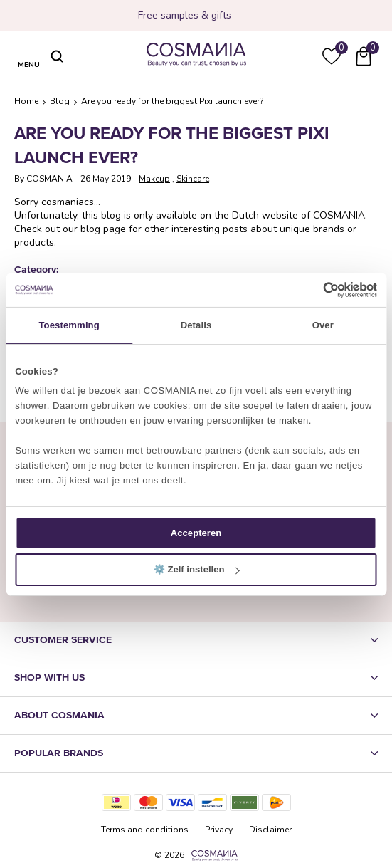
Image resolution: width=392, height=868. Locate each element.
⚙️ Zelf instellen (197, 569)
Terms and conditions (145, 830)
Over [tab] (323, 325)
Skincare (193, 179)
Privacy (219, 830)
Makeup (154, 179)
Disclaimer (270, 830)
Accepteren (196, 533)
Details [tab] (196, 325)
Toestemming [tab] (69, 325)
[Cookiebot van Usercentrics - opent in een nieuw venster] (315, 290)
